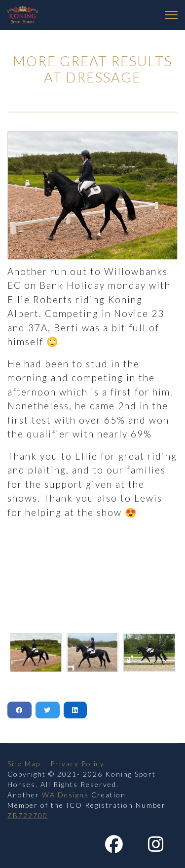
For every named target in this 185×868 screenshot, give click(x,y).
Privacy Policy (77, 764)
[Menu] (171, 15)
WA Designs (65, 795)
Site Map (24, 764)
